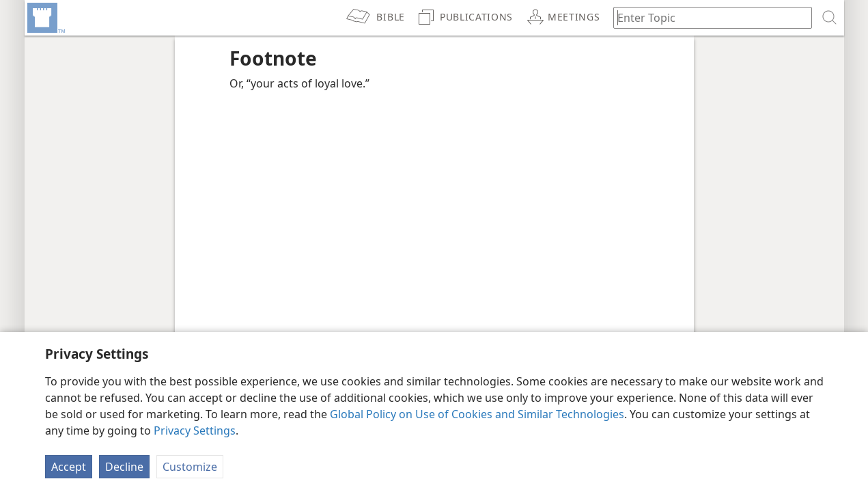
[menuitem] (45, 18)
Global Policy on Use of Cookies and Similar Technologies (477, 414)
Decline (124, 467)
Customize (190, 467)
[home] (45, 18)
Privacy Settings (195, 430)
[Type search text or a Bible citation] (706, 17)
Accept (69, 467)
